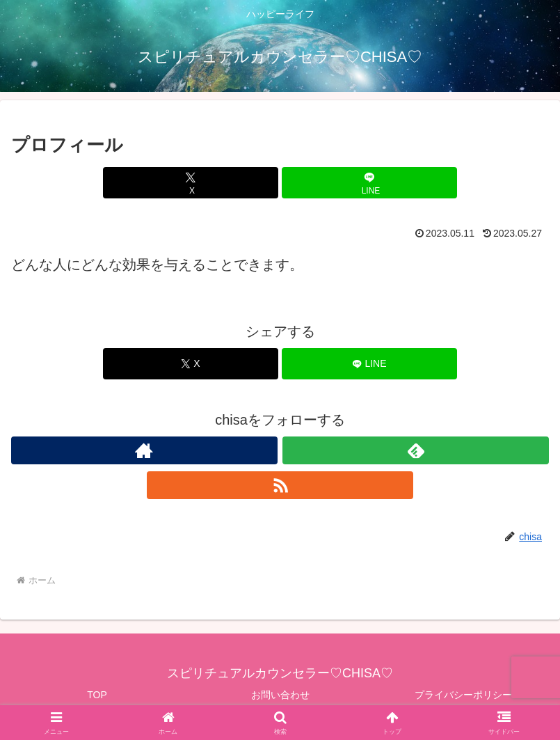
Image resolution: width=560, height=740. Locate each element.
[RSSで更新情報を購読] (280, 485)
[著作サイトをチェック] (144, 450)
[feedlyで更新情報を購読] (416, 450)
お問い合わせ (280, 695)
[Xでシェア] (190, 183)
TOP (97, 695)
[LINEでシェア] (369, 183)
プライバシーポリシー (463, 695)
